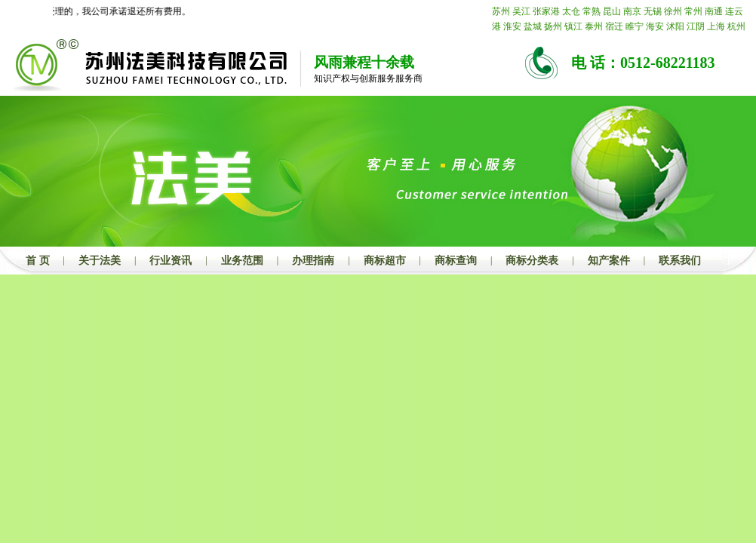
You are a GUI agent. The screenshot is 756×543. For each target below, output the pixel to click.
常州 (693, 11)
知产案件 (609, 261)
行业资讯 (171, 261)
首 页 (38, 261)
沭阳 (675, 26)
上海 (716, 26)
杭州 (736, 26)
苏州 (501, 11)
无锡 (653, 11)
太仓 (571, 11)
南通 (714, 11)
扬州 (553, 26)
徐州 (673, 11)
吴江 (521, 11)
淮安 (512, 26)
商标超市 (385, 261)
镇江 (573, 26)
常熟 (592, 11)
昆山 (612, 11)
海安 (655, 26)
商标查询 (456, 261)
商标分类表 (532, 261)
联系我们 (680, 261)
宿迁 (614, 26)
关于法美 (100, 261)
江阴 (696, 26)
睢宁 (635, 26)
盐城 (533, 26)
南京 (632, 11)
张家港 (546, 11)
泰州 (594, 26)
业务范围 (242, 261)
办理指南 (313, 261)
